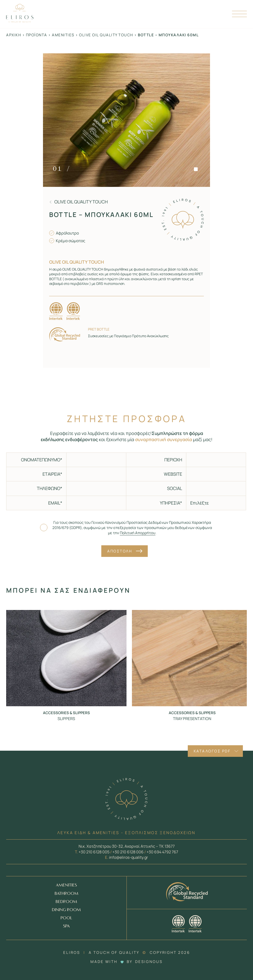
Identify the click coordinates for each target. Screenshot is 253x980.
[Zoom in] (126, 120)
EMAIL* (55, 503)
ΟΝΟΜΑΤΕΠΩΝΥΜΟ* (42, 460)
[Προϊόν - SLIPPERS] (66, 658)
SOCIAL (175, 488)
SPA (66, 926)
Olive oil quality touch (106, 35)
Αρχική (14, 35)
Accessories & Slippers (66, 713)
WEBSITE (173, 474)
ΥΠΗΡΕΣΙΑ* (171, 503)
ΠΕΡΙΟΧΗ (173, 460)
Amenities (63, 35)
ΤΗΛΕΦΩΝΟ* (50, 488)
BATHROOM (66, 894)
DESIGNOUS (149, 962)
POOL (66, 918)
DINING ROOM (66, 910)
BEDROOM (66, 902)
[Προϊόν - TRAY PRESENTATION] (192, 658)
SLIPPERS (66, 719)
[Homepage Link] (20, 21)
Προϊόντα (37, 35)
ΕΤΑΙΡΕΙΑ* (52, 474)
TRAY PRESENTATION (192, 719)
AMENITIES (66, 885)
